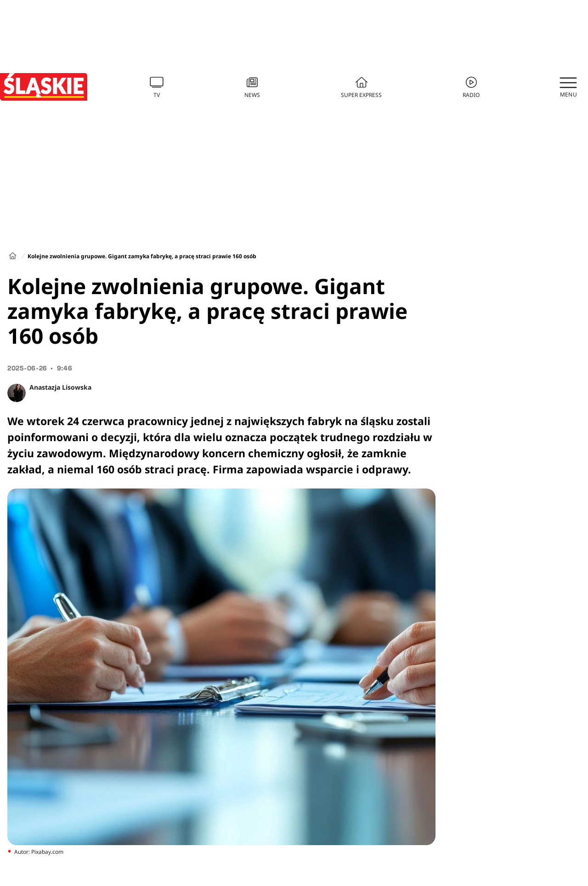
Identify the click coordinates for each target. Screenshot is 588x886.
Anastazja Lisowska (60, 387)
